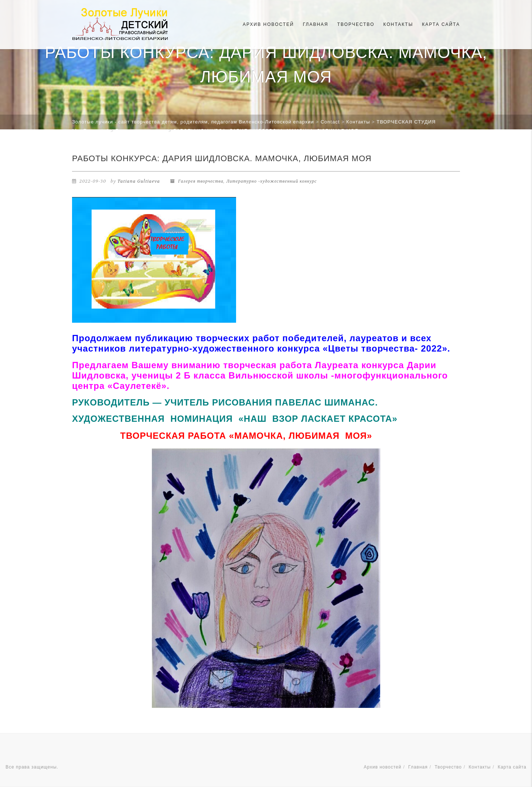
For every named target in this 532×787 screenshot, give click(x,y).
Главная (316, 24)
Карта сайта (441, 24)
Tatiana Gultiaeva (139, 181)
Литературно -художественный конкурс (271, 181)
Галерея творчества (201, 181)
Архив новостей (268, 24)
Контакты (398, 24)
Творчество (356, 24)
